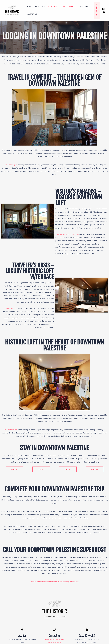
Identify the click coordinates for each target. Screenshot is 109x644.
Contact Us (32, 14)
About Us (39, 7)
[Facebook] (103, 9)
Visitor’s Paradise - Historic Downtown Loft (79, 197)
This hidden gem (10, 165)
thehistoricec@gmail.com (54, 639)
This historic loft (10, 430)
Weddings (52, 7)
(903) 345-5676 (54, 643)
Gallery (83, 7)
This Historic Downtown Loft (67, 234)
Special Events (68, 7)
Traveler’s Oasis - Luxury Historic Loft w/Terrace (30, 271)
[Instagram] (104, 12)
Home (29, 7)
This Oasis (10, 308)
